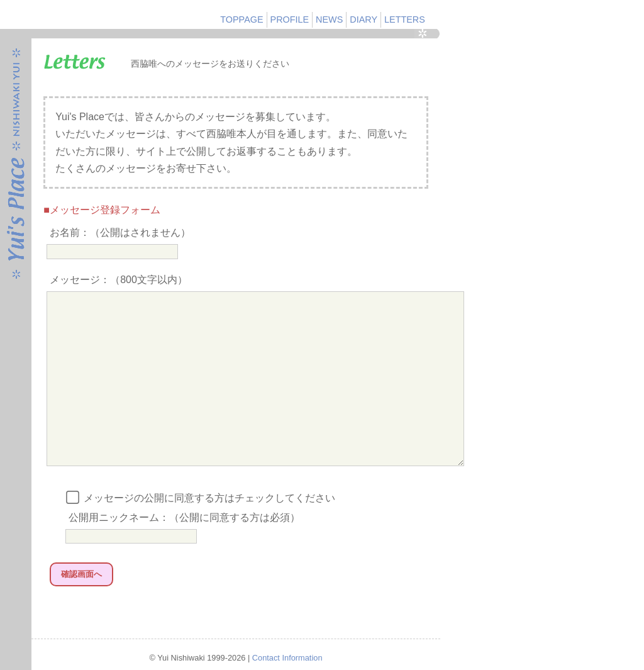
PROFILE (290, 20)
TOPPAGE (241, 20)
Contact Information (287, 658)
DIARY (364, 20)
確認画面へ (81, 608)
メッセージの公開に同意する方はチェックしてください (202, 532)
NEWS (329, 20)
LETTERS (405, 20)
